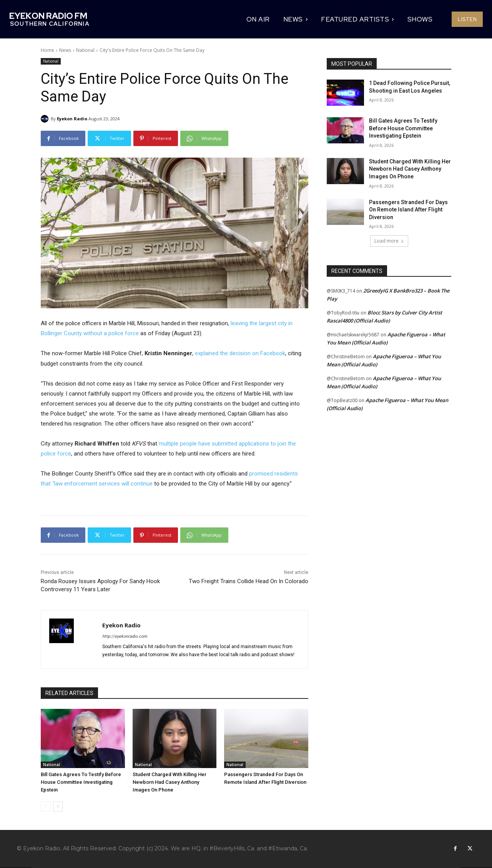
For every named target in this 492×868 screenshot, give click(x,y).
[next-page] (58, 806)
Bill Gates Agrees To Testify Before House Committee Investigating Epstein (81, 782)
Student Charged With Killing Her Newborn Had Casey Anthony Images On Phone (170, 782)
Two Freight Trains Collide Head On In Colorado (248, 581)
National (85, 50)
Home (47, 50)
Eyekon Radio (72, 119)
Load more (389, 241)
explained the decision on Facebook (240, 353)
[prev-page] (46, 806)
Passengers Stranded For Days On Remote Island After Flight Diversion (408, 210)
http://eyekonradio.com (125, 636)
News (65, 50)
